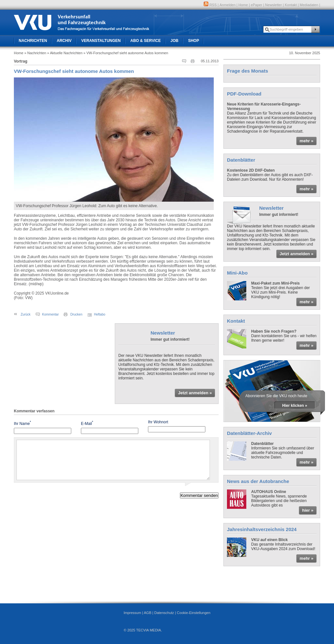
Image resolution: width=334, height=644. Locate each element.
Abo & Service (145, 41)
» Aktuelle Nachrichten (65, 53)
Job (175, 41)
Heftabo (100, 314)
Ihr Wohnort (158, 422)
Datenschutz (164, 613)
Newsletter (273, 5)
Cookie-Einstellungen (194, 613)
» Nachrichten (35, 53)
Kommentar (51, 314)
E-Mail (87, 423)
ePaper (256, 5)
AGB (147, 613)
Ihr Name (22, 423)
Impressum (132, 613)
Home (243, 5)
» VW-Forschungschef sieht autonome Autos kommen (126, 53)
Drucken (76, 314)
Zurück (26, 314)
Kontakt (291, 5)
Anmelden (228, 5)
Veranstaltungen (101, 41)
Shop (193, 41)
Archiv (64, 41)
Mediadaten (309, 5)
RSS (210, 5)
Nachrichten (33, 41)
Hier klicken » (295, 406)
